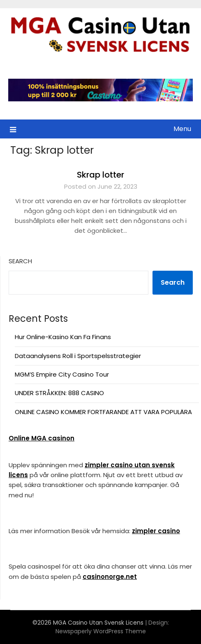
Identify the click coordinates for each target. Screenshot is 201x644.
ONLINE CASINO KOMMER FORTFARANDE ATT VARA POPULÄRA (103, 412)
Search (20, 261)
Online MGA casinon (42, 438)
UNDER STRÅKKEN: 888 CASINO (59, 393)
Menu (182, 129)
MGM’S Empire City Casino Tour (62, 374)
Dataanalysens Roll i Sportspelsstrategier (78, 356)
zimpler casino (156, 531)
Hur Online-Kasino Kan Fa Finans (63, 337)
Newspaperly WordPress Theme (101, 631)
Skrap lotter (100, 175)
